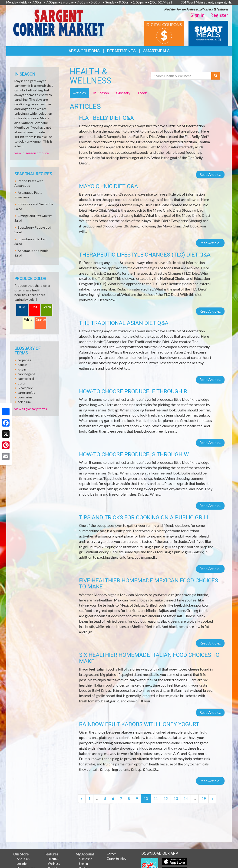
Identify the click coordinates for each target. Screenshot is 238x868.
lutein (22, 369)
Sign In (198, 15)
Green (47, 307)
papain (22, 365)
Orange (41, 320)
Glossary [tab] (123, 93)
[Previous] (82, 799)
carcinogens (26, 374)
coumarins (25, 397)
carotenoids (26, 392)
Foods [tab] (143, 93)
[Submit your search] (216, 76)
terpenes (24, 360)
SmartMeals (156, 51)
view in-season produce (32, 153)
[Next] (212, 799)
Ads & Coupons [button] (84, 51)
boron (22, 383)
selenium (24, 402)
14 (186, 798)
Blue (22, 307)
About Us (23, 859)
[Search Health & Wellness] (181, 76)
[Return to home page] (59, 22)
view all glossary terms (31, 409)
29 (204, 798)
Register (219, 15)
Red (34, 307)
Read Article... (210, 174)
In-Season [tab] (101, 93)
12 (166, 798)
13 (176, 798)
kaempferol (26, 379)
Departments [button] (121, 51)
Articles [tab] (79, 93)
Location (23, 864)
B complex (25, 388)
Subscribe (86, 859)
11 (156, 798)
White (28, 320)
